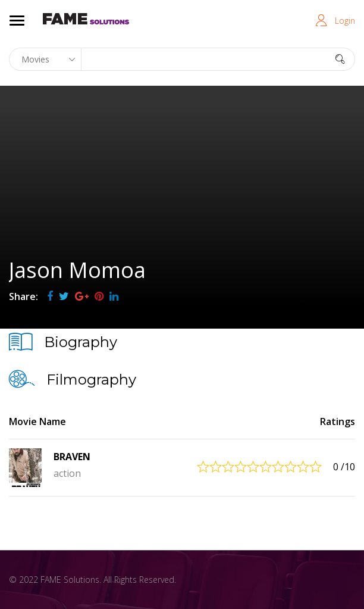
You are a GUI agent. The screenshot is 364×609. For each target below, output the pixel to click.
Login (345, 21)
